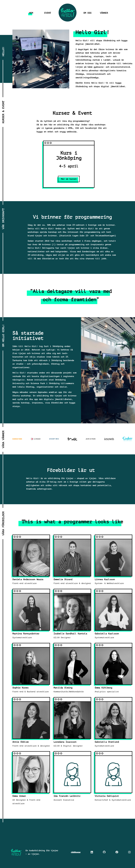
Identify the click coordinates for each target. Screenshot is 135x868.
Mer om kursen (69, 179)
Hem (31, 13)
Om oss (87, 13)
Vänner (104, 13)
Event (48, 13)
